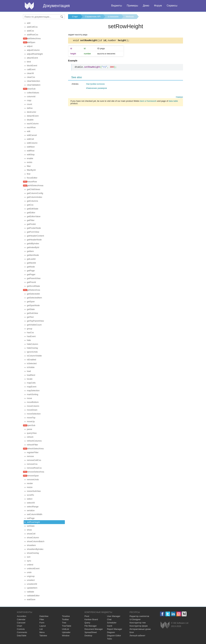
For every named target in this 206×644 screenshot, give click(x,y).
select (30, 499)
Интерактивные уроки (140, 629)
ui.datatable (113, 17)
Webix (165, 625)
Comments (22, 632)
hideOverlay (32, 348)
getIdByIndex (33, 243)
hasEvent (31, 336)
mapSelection (33, 391)
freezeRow (32, 182)
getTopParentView (35, 321)
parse (30, 429)
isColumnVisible (34, 356)
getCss (30, 205)
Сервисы (172, 6)
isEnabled (31, 360)
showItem (31, 545)
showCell (31, 534)
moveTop (31, 418)
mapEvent (32, 387)
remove (30, 456)
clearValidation (34, 85)
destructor (32, 112)
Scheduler (112, 623)
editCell (30, 139)
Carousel (21, 623)
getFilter (31, 220)
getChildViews (33, 189)
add (29, 23)
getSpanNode (33, 305)
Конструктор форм (139, 626)
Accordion (22, 616)
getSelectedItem (34, 298)
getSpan (31, 302)
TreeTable (67, 626)
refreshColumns (34, 441)
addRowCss (33, 35)
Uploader (66, 632)
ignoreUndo (32, 352)
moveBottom (33, 402)
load (29, 371)
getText (30, 317)
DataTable (22, 636)
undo (29, 572)
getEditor (31, 213)
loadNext (31, 375)
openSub (31, 425)
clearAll (30, 73)
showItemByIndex (35, 549)
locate (30, 379)
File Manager (91, 626)
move (29, 398)
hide (29, 340)
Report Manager (115, 629)
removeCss (32, 464)
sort (29, 557)
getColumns (32, 201)
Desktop (88, 636)
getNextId (31, 263)
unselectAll (32, 584)
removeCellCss (34, 460)
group (30, 329)
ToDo (109, 639)
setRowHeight (33, 522)
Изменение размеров (96, 89)
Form (42, 623)
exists (30, 162)
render (30, 483)
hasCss (30, 332)
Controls (21, 629)
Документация (56, 6)
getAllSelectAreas (35, 185)
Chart (19, 626)
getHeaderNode (34, 240)
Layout (43, 626)
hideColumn (32, 344)
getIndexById (33, 247)
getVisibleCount (34, 325)
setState (31, 526)
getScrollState (33, 286)
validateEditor (33, 596)
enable (30, 158)
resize (30, 487)
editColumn (32, 143)
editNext (31, 147)
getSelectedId (33, 294)
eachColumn (33, 124)
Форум (158, 6)
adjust (30, 46)
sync (29, 561)
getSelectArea (33, 290)
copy (29, 100)
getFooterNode (34, 228)
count (29, 104)
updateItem (32, 588)
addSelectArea (34, 38)
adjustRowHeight (35, 54)
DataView (44, 616)
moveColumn (33, 406)
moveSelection (34, 414)
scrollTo (30, 495)
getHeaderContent (35, 236)
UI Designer (135, 619)
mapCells (31, 383)
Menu (42, 632)
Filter (42, 619)
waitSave (31, 599)
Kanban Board (91, 619)
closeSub (31, 89)
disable (30, 120)
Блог (132, 632)
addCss (30, 31)
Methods (130, 17)
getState (31, 309)
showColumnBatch (36, 541)
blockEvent (32, 66)
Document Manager (94, 629)
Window (66, 636)
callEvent (31, 69)
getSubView (32, 313)
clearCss (31, 77)
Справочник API (93, 17)
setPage (31, 518)
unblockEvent (33, 568)
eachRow (31, 127)
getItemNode (33, 255)
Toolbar (65, 619)
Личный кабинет (137, 636)
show (29, 530)
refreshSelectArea (35, 449)
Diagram (111, 632)
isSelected (32, 363)
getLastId (31, 259)
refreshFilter (32, 445)
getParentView (34, 278)
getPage (31, 271)
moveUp (31, 421)
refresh (30, 437)
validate (30, 592)
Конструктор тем (138, 623)
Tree (64, 623)
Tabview (43, 636)
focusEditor (32, 178)
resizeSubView (34, 491)
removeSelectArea (35, 472)
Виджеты (117, 6)
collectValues (33, 93)
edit (29, 131)
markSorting (33, 394)
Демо (146, 6)
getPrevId (31, 282)
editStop (31, 155)
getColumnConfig (35, 193)
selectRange (33, 507)
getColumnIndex (35, 197)
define (30, 108)
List (41, 629)
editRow (31, 151)
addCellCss (32, 27)
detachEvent (33, 116)
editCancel (32, 135)
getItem (30, 251)
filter (29, 166)
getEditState (33, 209)
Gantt (110, 626)
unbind (30, 565)
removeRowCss (34, 468)
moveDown (32, 410)
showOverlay (33, 553)
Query (87, 623)
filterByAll (31, 170)
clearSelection (33, 81)
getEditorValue (34, 216)
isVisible (31, 367)
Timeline (66, 616)
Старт (75, 17)
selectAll (31, 503)
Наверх (179, 97)
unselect (31, 580)
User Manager (114, 616)
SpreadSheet (91, 632)
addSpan (31, 42)
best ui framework (148, 101)
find (29, 174)
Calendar (21, 619)
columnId (31, 96)
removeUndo (33, 479)
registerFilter (33, 452)
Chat (109, 619)
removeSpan (33, 476)
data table (173, 101)
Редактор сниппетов (139, 616)
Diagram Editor (114, 636)
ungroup (31, 576)
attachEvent (32, 58)
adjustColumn (33, 50)
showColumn (33, 538)
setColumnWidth (35, 514)
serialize (31, 510)
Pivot (87, 616)
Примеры (132, 6)
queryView (32, 433)
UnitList (65, 629)
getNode (31, 267)
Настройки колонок (95, 84)
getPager (31, 274)
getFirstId (31, 224)
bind (29, 62)
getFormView (33, 232)
